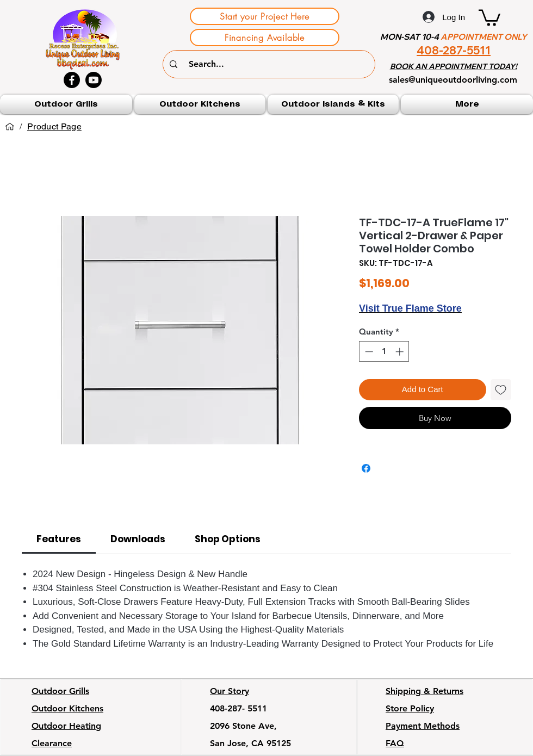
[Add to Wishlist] (501, 390)
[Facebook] (72, 80)
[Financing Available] (265, 38)
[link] (59, 539)
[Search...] (270, 64)
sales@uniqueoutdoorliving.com (453, 80)
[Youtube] (94, 80)
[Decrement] (368, 352)
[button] (489, 17)
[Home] (10, 127)
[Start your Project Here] (265, 16)
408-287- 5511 (238, 708)
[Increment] (401, 352)
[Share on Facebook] (366, 468)
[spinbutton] (384, 352)
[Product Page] (54, 127)
